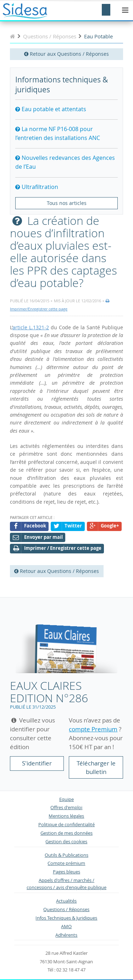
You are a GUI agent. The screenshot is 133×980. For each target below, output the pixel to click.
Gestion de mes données (66, 833)
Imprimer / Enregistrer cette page (57, 549)
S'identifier (37, 763)
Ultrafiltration (37, 187)
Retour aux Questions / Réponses (66, 54)
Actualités (66, 901)
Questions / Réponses (66, 909)
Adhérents (66, 935)
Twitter (68, 526)
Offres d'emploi (66, 808)
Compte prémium (66, 863)
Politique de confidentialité (66, 825)
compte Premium (93, 729)
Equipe (66, 799)
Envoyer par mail (38, 538)
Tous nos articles (67, 203)
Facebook (29, 526)
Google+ (104, 526)
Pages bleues (66, 872)
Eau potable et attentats (51, 109)
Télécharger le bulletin (96, 767)
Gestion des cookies (66, 842)
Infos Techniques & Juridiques (66, 918)
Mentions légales (66, 816)
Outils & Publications (66, 855)
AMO (66, 927)
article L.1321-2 (31, 327)
